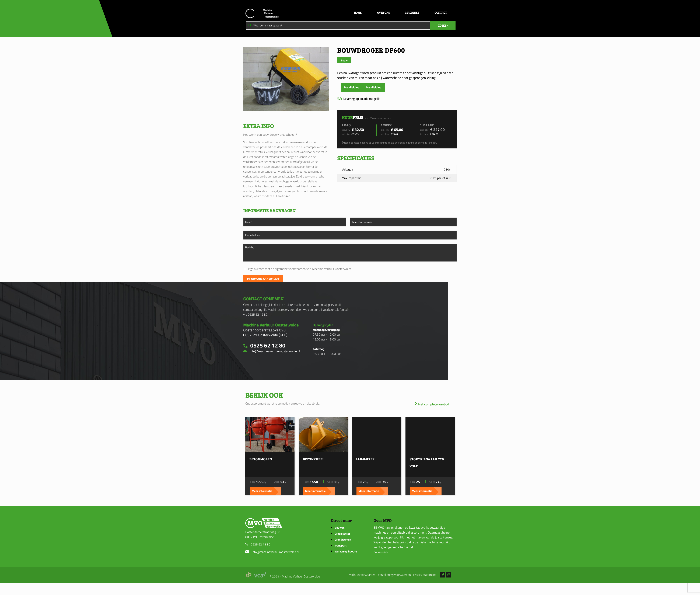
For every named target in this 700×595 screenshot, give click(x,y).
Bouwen (340, 539)
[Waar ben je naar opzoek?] (338, 25)
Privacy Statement (425, 587)
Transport (341, 557)
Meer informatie (284, 500)
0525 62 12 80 (261, 556)
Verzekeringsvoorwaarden (394, 587)
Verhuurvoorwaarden (362, 587)
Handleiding (352, 87)
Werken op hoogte (346, 563)
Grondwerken (343, 551)
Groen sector (342, 545)
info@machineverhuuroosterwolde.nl (275, 564)
